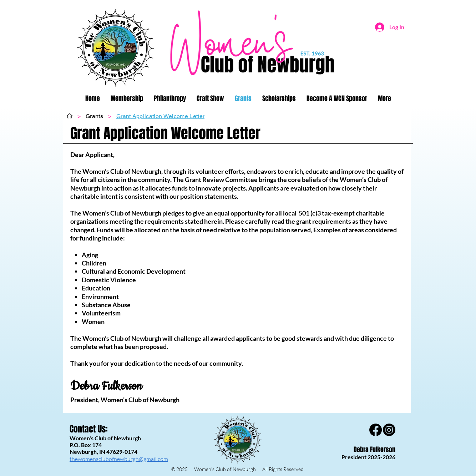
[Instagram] (389, 430)
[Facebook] (376, 430)
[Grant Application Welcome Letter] (160, 116)
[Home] (70, 116)
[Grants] (94, 116)
